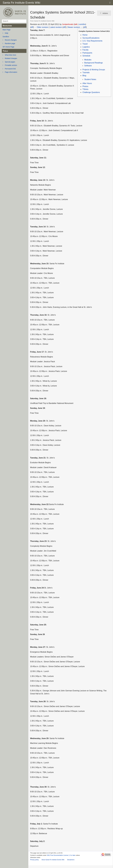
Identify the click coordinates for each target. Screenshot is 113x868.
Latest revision (56, 27)
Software (88, 66)
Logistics (86, 47)
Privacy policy (34, 860)
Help (6, 33)
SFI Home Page (8, 47)
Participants (87, 53)
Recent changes (11, 40)
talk (76, 24)
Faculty (85, 50)
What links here (10, 55)
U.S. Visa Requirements (92, 41)
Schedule (86, 56)
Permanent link (10, 69)
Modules (88, 60)
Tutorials (86, 73)
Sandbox (6, 37)
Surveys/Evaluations (91, 38)
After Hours (87, 83)
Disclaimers (71, 860)
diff (32, 27)
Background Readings (94, 63)
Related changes (11, 58)
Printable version (11, 65)
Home (85, 35)
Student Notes (90, 79)
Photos (85, 86)
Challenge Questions (91, 92)
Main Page (6, 30)
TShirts (85, 89)
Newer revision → (75, 27)
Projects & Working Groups (94, 70)
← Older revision (41, 27)
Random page (10, 43)
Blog (84, 76)
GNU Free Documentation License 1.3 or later (61, 855)
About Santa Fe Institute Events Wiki (53, 860)
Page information (11, 72)
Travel (85, 44)
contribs (82, 24)
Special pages (10, 62)
